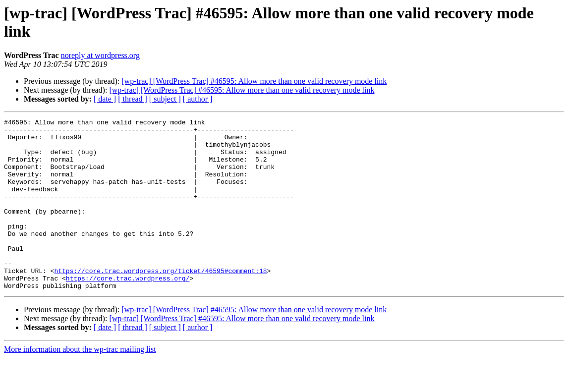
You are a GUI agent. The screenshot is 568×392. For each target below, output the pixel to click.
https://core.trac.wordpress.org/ (128, 311)
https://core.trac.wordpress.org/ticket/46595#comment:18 (160, 302)
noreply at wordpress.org (100, 55)
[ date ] (105, 99)
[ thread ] (133, 99)
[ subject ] (165, 99)
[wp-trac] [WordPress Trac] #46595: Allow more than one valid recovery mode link (254, 81)
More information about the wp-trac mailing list (80, 383)
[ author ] (198, 99)
